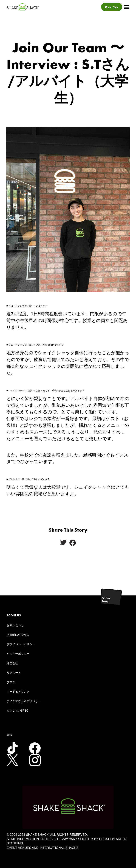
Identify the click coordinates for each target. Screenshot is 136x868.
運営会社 (12, 663)
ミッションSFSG (18, 711)
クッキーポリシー (18, 654)
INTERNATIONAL (18, 635)
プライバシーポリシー (21, 644)
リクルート (14, 673)
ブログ (11, 682)
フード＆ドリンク (18, 692)
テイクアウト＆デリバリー (24, 701)
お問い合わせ (15, 625)
